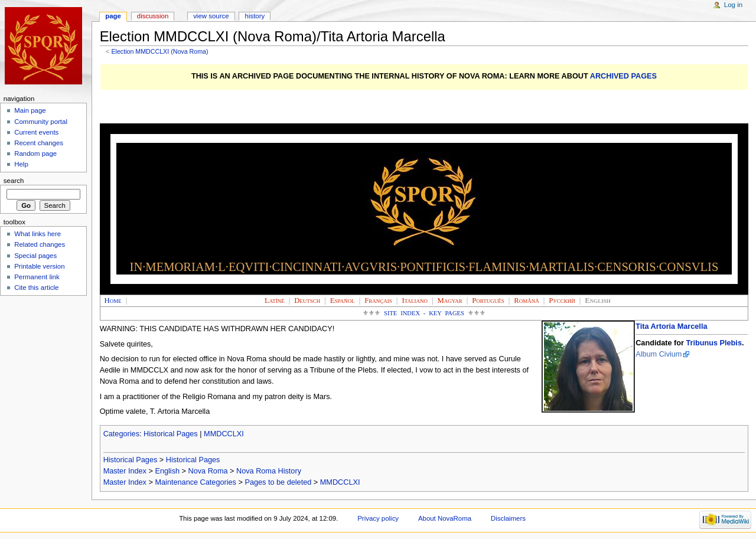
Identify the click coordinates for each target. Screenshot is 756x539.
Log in (733, 5)
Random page (35, 153)
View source (211, 16)
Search (14, 181)
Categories (121, 434)
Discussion (153, 16)
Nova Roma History (269, 471)
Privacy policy (378, 518)
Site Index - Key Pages (424, 313)
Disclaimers (508, 518)
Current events (36, 132)
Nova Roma (208, 471)
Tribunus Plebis (713, 343)
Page (113, 16)
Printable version (39, 266)
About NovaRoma (445, 518)
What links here (38, 234)
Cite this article (36, 288)
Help (21, 164)
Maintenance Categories (195, 482)
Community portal (41, 122)
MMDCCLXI (224, 434)
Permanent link (37, 277)
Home (113, 300)
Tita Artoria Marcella (671, 326)
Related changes (40, 244)
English (167, 471)
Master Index (125, 471)
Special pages (35, 256)
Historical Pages (171, 434)
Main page (30, 110)
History (255, 16)
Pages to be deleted (278, 482)
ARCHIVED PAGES (623, 76)
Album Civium (659, 354)
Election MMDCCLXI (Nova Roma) (159, 51)
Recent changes (39, 143)
